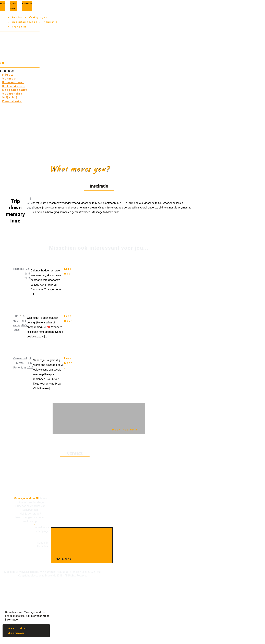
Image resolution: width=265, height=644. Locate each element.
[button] (26, 632)
